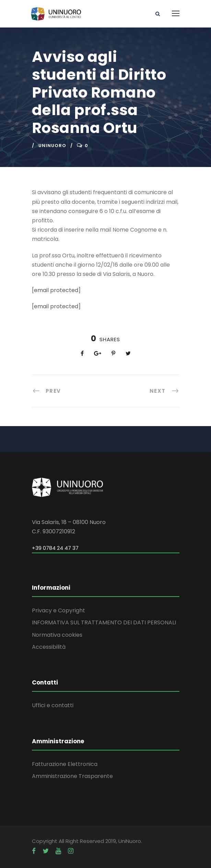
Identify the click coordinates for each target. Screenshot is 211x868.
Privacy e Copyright (58, 610)
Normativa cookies (57, 635)
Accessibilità (49, 647)
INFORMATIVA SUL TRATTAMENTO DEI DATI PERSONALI (104, 622)
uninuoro (52, 146)
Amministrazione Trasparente (72, 776)
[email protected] (56, 290)
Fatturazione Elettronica (65, 764)
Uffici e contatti (53, 705)
